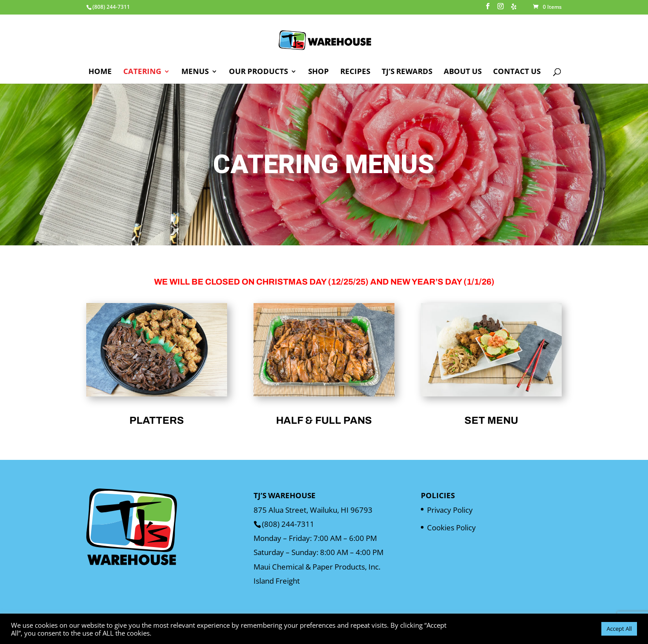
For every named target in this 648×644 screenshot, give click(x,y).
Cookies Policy (451, 527)
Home (100, 72)
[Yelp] (514, 9)
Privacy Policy (450, 510)
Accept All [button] (619, 629)
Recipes (355, 72)
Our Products (258, 72)
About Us (463, 72)
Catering (142, 72)
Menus (195, 72)
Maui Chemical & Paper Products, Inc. (317, 567)
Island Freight (277, 581)
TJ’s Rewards (407, 72)
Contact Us (517, 72)
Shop (318, 72)
